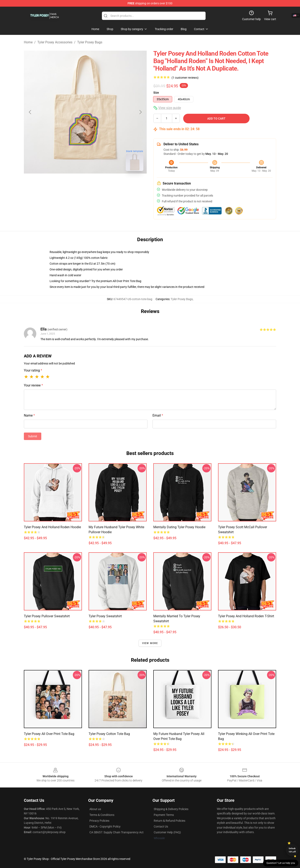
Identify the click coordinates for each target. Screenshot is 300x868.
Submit (33, 436)
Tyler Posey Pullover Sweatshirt (47, 616)
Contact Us (161, 826)
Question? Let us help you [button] (281, 863)
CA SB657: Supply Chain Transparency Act (116, 832)
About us (95, 809)
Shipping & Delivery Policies (171, 809)
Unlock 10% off (292, 850)
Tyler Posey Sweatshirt (105, 616)
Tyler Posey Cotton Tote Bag (109, 734)
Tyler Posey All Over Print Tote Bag (49, 734)
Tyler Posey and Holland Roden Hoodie (52, 527)
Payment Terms (164, 815)
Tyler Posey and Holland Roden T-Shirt (246, 616)
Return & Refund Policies (170, 821)
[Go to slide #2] (96, 183)
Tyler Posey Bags (90, 42)
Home (28, 42)
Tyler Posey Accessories (55, 42)
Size (156, 93)
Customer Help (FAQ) (167, 832)
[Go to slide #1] (74, 183)
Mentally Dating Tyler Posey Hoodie (179, 527)
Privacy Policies (99, 821)
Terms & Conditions (102, 815)
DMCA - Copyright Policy (105, 826)
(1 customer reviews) (185, 78)
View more (150, 643)
